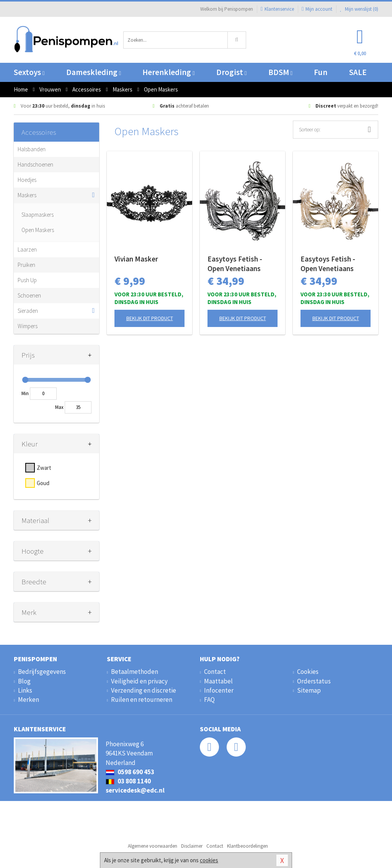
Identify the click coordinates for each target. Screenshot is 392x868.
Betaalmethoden (135, 672)
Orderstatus (314, 681)
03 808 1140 (128, 781)
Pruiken (26, 265)
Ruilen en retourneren (142, 700)
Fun (321, 72)
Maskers (27, 195)
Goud (43, 483)
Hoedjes (27, 180)
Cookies (308, 672)
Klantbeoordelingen (247, 846)
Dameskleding (94, 72)
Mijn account (317, 9)
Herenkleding (168, 72)
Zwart (44, 468)
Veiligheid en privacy (139, 681)
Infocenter (219, 690)
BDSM (280, 72)
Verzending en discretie (144, 690)
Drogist (231, 72)
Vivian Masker (136, 259)
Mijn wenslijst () (359, 9)
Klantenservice (277, 9)
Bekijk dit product (150, 318)
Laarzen (27, 249)
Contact (215, 672)
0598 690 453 (130, 772)
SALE (358, 72)
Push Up (27, 280)
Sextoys (29, 72)
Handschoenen (35, 164)
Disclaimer (192, 846)
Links (25, 690)
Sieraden (28, 311)
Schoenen (29, 295)
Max (59, 407)
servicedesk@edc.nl (135, 790)
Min (25, 393)
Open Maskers (38, 230)
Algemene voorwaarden (153, 846)
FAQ (209, 700)
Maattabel (218, 681)
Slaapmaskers (38, 215)
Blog (24, 681)
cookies (209, 860)
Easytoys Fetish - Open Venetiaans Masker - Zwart (235, 264)
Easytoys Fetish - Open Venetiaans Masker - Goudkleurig (335, 264)
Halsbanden (32, 149)
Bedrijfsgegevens (42, 672)
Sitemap (309, 690)
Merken (29, 700)
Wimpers (28, 326)
